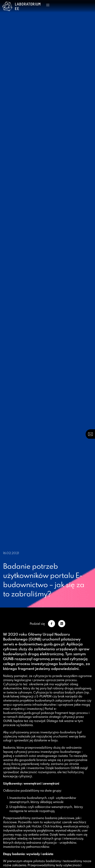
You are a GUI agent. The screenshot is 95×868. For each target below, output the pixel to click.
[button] (48, 5)
